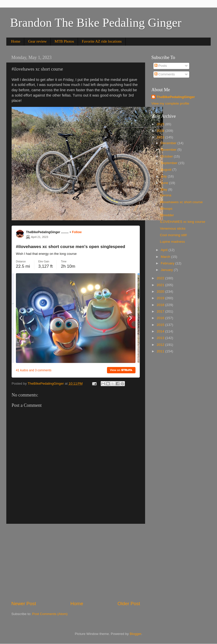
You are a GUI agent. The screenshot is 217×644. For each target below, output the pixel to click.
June (165, 183)
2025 (161, 124)
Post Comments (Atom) (50, 614)
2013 (161, 338)
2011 (161, 351)
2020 (161, 292)
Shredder (167, 215)
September (170, 163)
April (165, 250)
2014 (161, 331)
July (164, 176)
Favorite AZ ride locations (102, 41)
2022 (161, 278)
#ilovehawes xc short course (181, 202)
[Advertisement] (76, 562)
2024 (161, 131)
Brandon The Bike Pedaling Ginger (96, 23)
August (167, 170)
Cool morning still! (173, 235)
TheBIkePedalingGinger (176, 97)
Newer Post (24, 604)
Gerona (166, 195)
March (166, 257)
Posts (161, 66)
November (169, 150)
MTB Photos (64, 41)
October (167, 156)
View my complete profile (170, 103)
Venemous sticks (173, 228)
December (169, 143)
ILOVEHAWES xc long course (183, 222)
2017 (161, 311)
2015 (161, 325)
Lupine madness (172, 242)
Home (16, 41)
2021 (161, 285)
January (167, 270)
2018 (161, 305)
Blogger (135, 634)
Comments (165, 74)
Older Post (129, 604)
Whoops (166, 209)
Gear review (37, 41)
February (168, 263)
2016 (161, 318)
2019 (161, 298)
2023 (161, 137)
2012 (161, 345)
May (164, 189)
